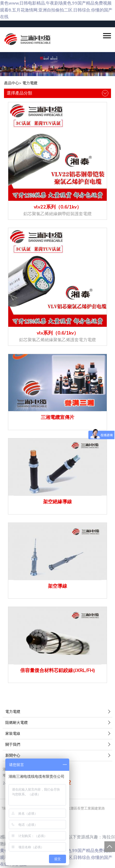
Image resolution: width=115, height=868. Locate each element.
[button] (107, 36)
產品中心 (11, 83)
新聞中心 (13, 755)
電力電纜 (30, 83)
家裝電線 (13, 734)
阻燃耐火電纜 (17, 723)
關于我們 (13, 745)
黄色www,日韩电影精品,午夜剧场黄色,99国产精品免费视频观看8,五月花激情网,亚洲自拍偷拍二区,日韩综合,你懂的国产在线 (56, 10)
